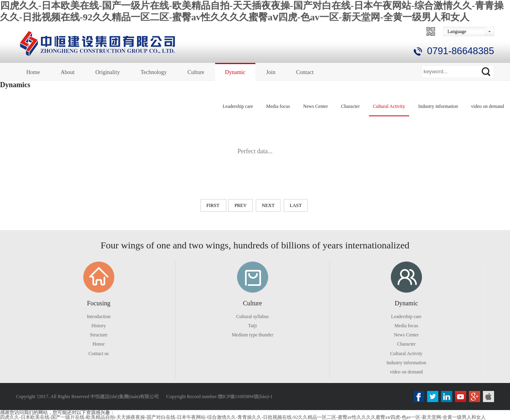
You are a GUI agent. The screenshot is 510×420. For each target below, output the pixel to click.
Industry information (438, 106)
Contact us (99, 354)
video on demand (487, 106)
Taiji (253, 326)
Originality (107, 72)
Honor (99, 344)
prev (240, 205)
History (99, 326)
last (296, 205)
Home (33, 72)
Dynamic (235, 72)
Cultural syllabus (253, 316)
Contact (305, 72)
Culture (196, 72)
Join (271, 72)
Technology (154, 72)
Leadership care (238, 106)
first (213, 205)
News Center (316, 106)
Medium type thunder (253, 335)
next (268, 205)
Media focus (278, 106)
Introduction (99, 316)
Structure (99, 335)
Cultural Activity (389, 106)
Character (350, 106)
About (68, 72)
